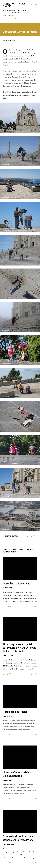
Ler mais (34, 606)
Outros (15, 536)
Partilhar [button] (31, 536)
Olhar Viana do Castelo (14, 5)
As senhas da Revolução (16, 583)
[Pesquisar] (31, 4)
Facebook (13, 19)
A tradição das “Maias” (15, 712)
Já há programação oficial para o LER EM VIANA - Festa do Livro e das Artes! (19, 648)
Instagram (6, 19)
